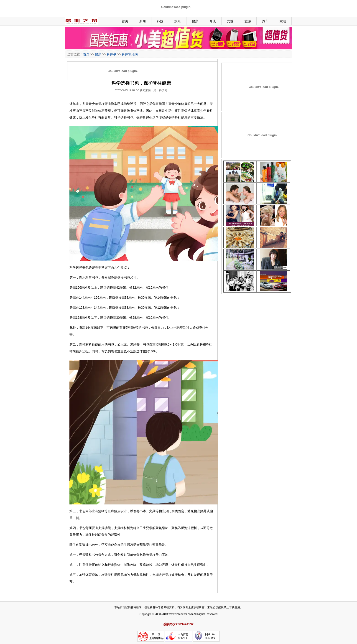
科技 (160, 21)
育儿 (213, 21)
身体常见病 (130, 54)
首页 (125, 21)
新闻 (143, 21)
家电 (283, 21)
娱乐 (178, 21)
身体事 (112, 54)
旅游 (248, 21)
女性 (230, 21)
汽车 (265, 21)
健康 (195, 21)
